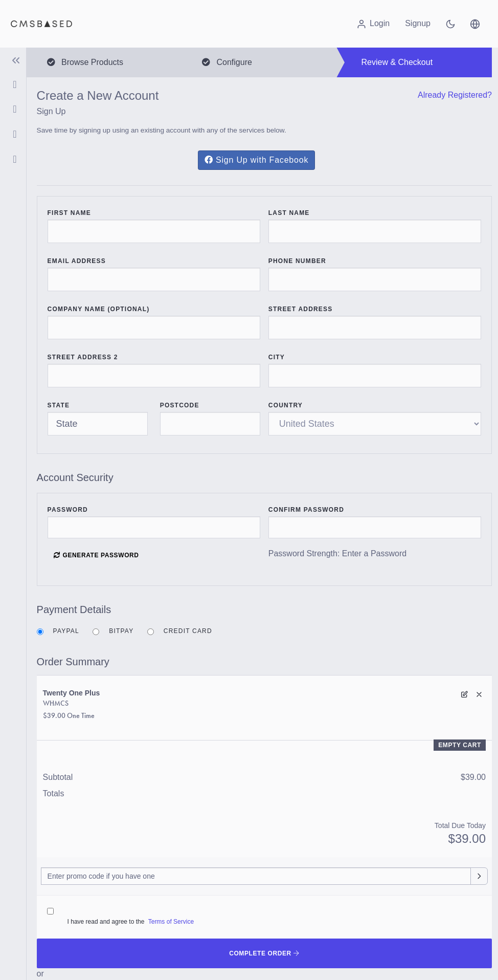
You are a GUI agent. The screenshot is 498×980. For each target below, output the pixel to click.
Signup (418, 23)
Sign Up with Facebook (256, 160)
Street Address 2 (83, 357)
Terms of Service (171, 922)
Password (68, 510)
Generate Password (96, 555)
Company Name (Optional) (99, 309)
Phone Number (297, 261)
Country (286, 405)
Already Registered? (455, 95)
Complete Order (264, 953)
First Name (69, 213)
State (59, 405)
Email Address (77, 261)
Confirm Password (306, 510)
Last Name (289, 213)
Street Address (301, 309)
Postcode (180, 405)
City (277, 357)
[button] (475, 24)
